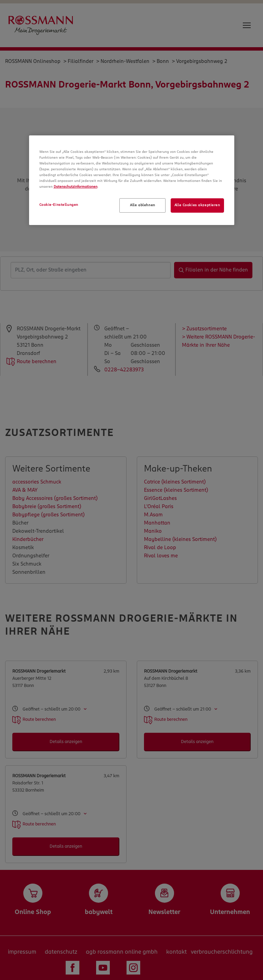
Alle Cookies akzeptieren (197, 205)
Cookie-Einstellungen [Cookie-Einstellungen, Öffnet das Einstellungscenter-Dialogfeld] (59, 205)
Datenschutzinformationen (76, 187)
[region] (132, 180)
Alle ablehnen (142, 205)
